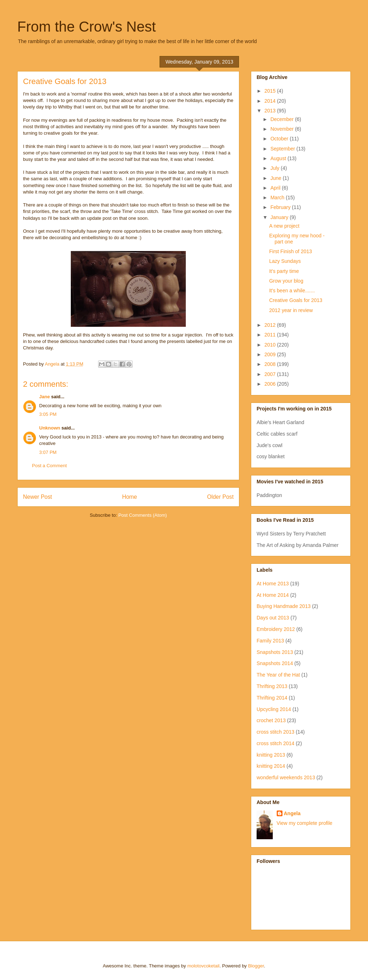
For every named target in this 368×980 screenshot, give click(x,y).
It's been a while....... (292, 291)
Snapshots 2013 (275, 652)
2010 (271, 345)
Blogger (256, 966)
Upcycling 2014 (274, 709)
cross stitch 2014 (275, 743)
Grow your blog (286, 281)
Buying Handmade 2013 (284, 606)
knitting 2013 (271, 755)
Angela (292, 813)
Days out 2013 (273, 618)
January (280, 217)
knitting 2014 (271, 766)
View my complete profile (305, 823)
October (280, 139)
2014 (271, 101)
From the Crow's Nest (87, 27)
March (278, 198)
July (275, 168)
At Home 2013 (273, 584)
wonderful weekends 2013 (286, 777)
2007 (271, 374)
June (276, 178)
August (279, 158)
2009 (271, 354)
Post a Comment (49, 466)
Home (130, 497)
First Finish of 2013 (291, 251)
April (276, 188)
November (282, 129)
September (283, 149)
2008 (271, 364)
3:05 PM (48, 414)
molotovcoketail (203, 966)
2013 (271, 111)
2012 (271, 325)
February (281, 207)
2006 (271, 384)
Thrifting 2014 (272, 698)
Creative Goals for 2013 (296, 300)
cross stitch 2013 (275, 732)
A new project (284, 226)
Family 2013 (270, 641)
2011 (271, 335)
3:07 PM (48, 452)
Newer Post (38, 497)
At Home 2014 (273, 595)
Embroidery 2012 (276, 629)
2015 (271, 91)
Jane (45, 397)
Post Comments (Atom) (142, 515)
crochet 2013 (271, 720)
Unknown (50, 428)
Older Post (220, 497)
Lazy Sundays (285, 261)
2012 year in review (291, 310)
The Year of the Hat (278, 675)
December (282, 119)
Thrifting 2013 (272, 686)
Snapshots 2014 (275, 663)
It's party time (284, 271)
